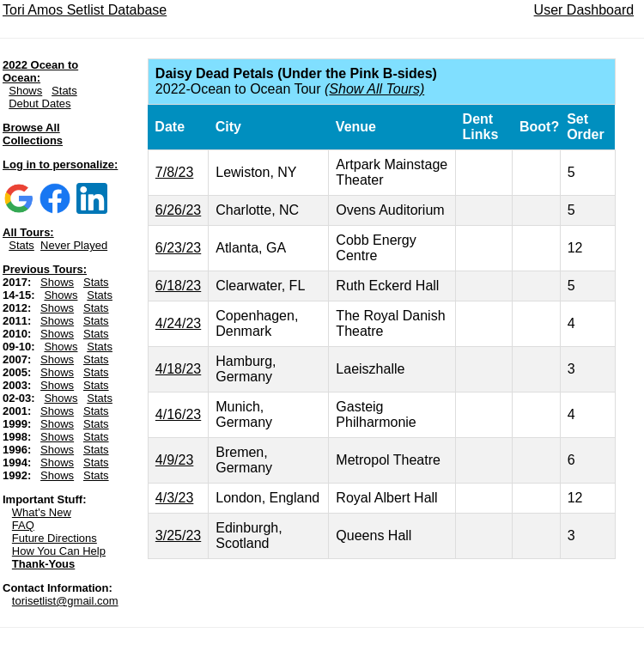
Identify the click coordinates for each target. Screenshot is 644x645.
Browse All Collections (33, 134)
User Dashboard (584, 10)
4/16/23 (178, 414)
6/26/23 (178, 210)
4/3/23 (174, 498)
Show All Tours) (377, 89)
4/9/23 (174, 460)
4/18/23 (178, 369)
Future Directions (55, 538)
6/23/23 (178, 248)
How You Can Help (59, 551)
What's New (42, 512)
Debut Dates (39, 103)
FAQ (23, 525)
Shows (25, 91)
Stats (64, 91)
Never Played (74, 245)
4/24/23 (178, 323)
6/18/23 (178, 286)
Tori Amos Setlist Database (85, 10)
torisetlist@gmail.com (65, 601)
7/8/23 (174, 172)
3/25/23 (178, 535)
